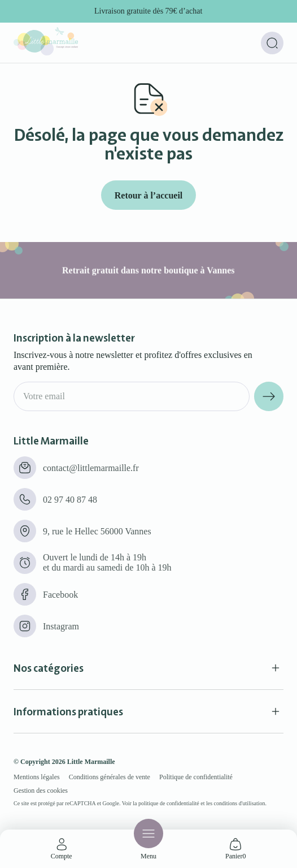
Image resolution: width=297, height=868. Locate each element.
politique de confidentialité (169, 803)
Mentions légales (37, 777)
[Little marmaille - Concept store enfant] (46, 52)
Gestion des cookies (41, 791)
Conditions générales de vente (110, 777)
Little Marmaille (91, 762)
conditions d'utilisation (240, 803)
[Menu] (148, 834)
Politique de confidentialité (196, 777)
